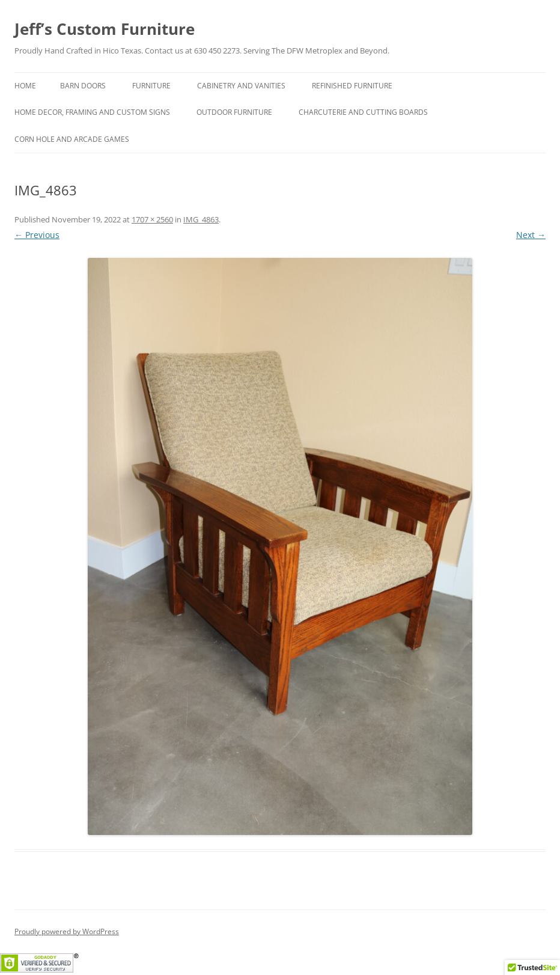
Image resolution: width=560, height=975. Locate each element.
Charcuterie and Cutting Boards (363, 112)
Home (25, 86)
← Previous (37, 235)
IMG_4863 (201, 219)
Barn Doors (83, 86)
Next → (531, 235)
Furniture (151, 86)
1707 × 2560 (152, 219)
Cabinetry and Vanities (241, 86)
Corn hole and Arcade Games (72, 139)
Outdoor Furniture (234, 112)
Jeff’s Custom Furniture (105, 29)
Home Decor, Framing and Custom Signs (92, 112)
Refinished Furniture (352, 86)
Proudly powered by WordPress (67, 931)
